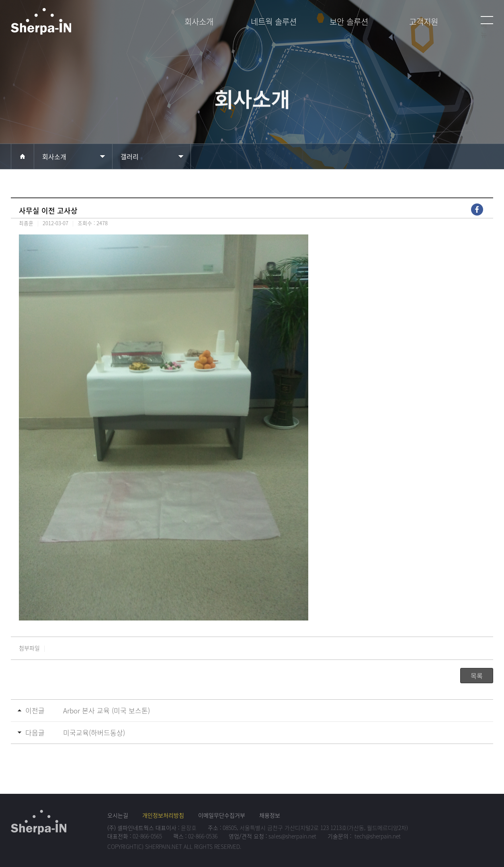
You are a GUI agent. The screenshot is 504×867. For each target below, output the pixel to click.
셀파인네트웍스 (65, 25)
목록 (477, 676)
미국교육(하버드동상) (94, 732)
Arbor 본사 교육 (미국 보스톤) (107, 710)
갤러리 (130, 156)
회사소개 (54, 156)
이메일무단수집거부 (222, 815)
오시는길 (118, 815)
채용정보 (270, 815)
